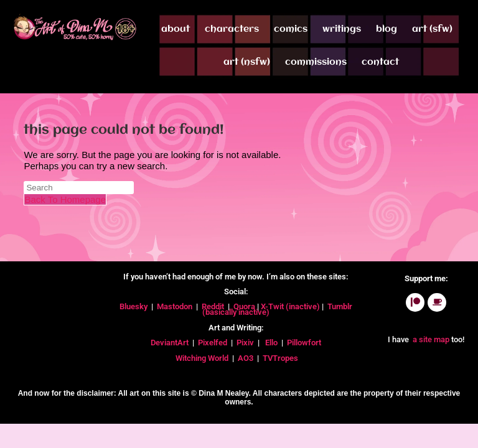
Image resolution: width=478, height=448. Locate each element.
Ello (271, 343)
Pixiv (245, 343)
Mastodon (175, 306)
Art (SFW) (432, 29)
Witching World (202, 358)
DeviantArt (171, 343)
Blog (387, 29)
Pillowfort (304, 343)
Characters (232, 29)
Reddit (213, 306)
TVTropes (281, 358)
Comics (291, 29)
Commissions (316, 62)
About (176, 29)
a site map (430, 339)
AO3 (246, 358)
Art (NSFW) (247, 62)
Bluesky (134, 306)
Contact (380, 62)
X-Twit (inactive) (291, 306)
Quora (245, 306)
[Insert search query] (79, 188)
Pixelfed (213, 343)
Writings (342, 29)
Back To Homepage (65, 199)
